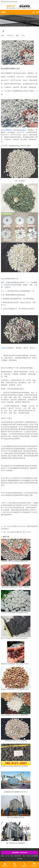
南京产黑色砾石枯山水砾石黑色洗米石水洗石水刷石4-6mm (16, 638)
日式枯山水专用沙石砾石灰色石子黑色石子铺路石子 (16, 766)
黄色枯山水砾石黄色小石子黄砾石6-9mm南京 (16, 689)
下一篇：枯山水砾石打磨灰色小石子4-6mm (16, 532)
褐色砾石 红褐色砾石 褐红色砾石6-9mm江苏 (16, 664)
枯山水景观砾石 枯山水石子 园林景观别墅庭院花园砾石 (16, 715)
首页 (3, 36)
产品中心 (10, 36)
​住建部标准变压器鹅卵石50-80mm (16, 792)
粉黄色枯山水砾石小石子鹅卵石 (16, 741)
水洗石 (3, 348)
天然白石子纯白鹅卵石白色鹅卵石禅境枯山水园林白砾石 (16, 613)
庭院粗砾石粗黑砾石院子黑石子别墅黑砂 (16, 587)
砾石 (17, 36)
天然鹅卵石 (8, 130)
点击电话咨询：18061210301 (19, 853)
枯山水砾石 (22, 130)
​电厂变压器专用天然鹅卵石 (16, 843)
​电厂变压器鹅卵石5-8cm (16, 817)
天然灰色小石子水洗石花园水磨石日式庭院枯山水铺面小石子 (16, 561)
